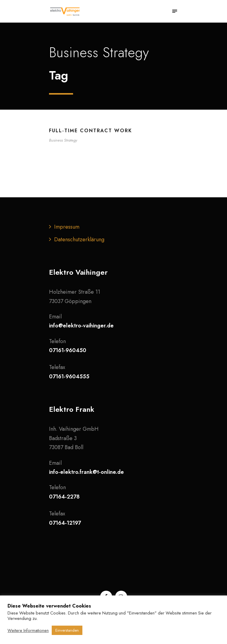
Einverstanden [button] (67, 630)
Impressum (67, 227)
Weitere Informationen (28, 630)
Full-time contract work (90, 131)
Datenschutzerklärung (79, 239)
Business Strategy (63, 140)
